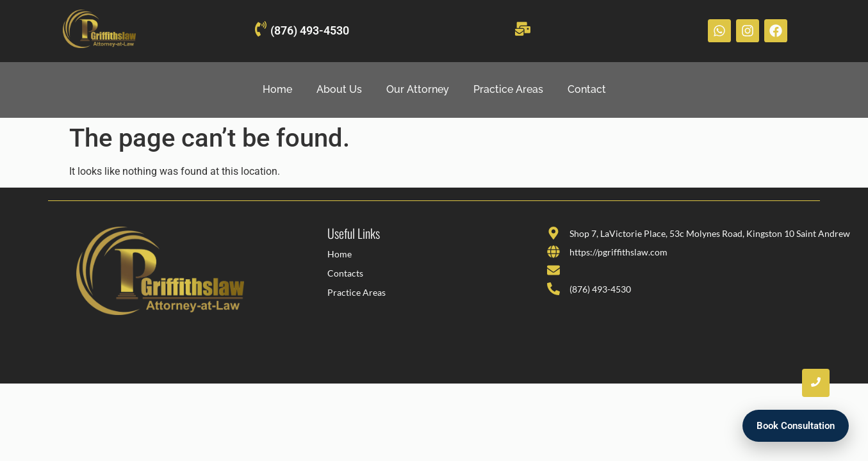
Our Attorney (418, 89)
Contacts (345, 273)
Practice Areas (508, 89)
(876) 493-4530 (310, 30)
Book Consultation (796, 426)
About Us (339, 89)
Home (277, 89)
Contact (587, 89)
